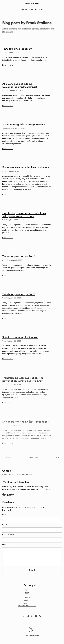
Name (5, 515)
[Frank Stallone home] (32, 3)
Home (27, 590)
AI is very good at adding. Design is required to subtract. (20, 85)
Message (6, 545)
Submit (32, 570)
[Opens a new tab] (32, 495)
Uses (27, 595)
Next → (59, 457)
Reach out (39, 10)
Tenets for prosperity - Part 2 (19, 257)
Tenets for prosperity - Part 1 (19, 295)
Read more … (8, 65)
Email (5, 525)
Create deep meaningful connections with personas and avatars (24, 215)
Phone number (8, 535)
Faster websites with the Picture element (26, 167)
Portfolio (24, 10)
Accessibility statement (27, 606)
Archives (27, 600)
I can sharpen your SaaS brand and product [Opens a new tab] (33, 489)
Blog (31, 10)
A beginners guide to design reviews (24, 124)
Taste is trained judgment (17, 49)
